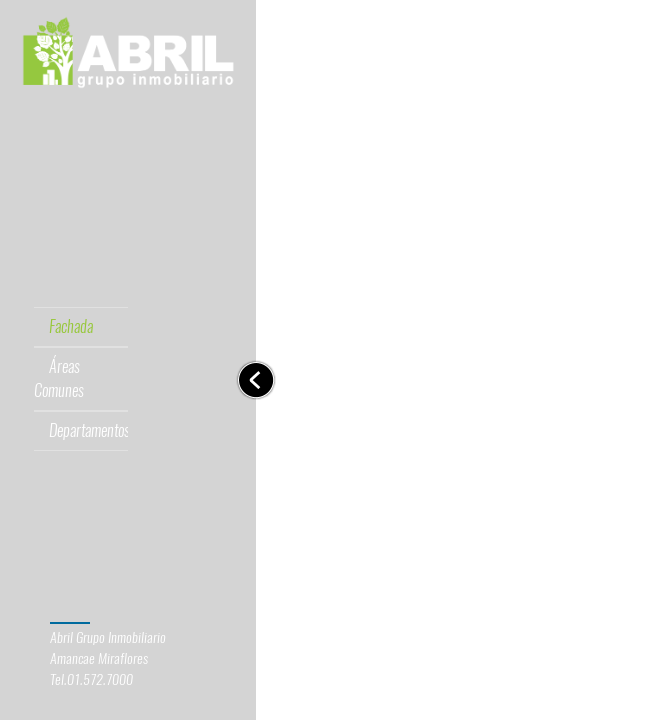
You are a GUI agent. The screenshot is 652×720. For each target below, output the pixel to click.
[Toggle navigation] (256, 380)
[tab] (64, 134)
